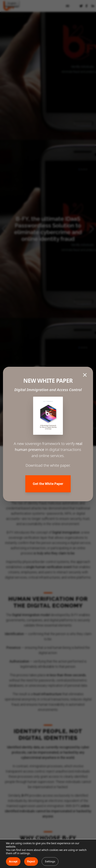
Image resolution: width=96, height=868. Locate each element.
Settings (50, 861)
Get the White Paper (48, 484)
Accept (13, 861)
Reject (31, 861)
